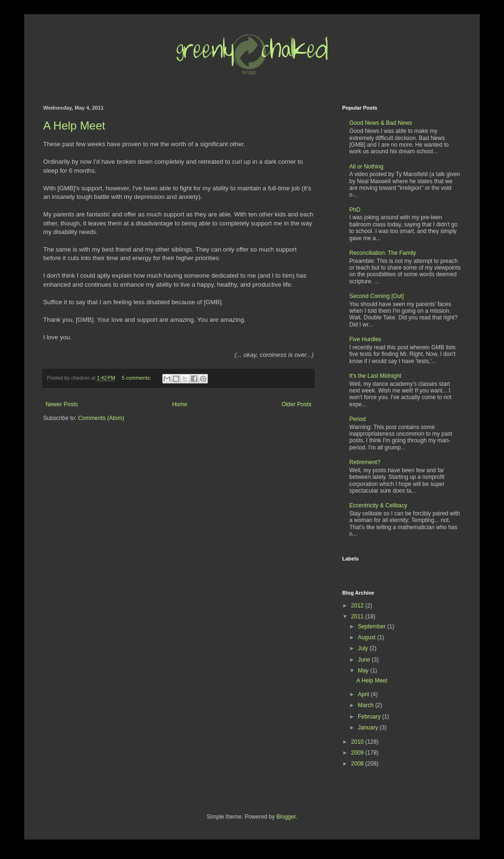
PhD (355, 210)
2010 (358, 742)
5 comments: (137, 378)
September (373, 626)
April (364, 694)
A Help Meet (74, 126)
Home (180, 404)
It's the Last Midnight (375, 376)
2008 (358, 764)
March (367, 705)
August (368, 637)
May (364, 671)
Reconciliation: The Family (383, 253)
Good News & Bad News (381, 123)
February (370, 717)
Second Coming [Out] (377, 296)
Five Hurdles (365, 339)
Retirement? (365, 462)
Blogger (286, 817)
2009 (358, 753)
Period (358, 419)
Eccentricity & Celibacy (378, 505)
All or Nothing (366, 167)
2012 (358, 606)
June (365, 660)
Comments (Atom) (101, 418)
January (369, 728)
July (364, 648)
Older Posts (296, 404)
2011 (358, 616)
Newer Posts (62, 404)
